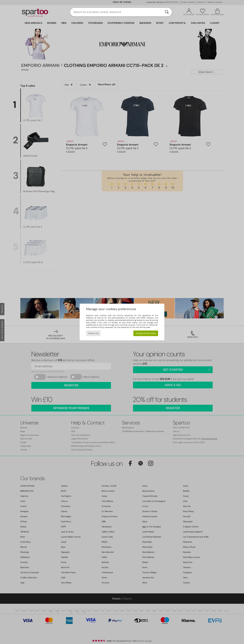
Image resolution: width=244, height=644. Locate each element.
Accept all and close (146, 333)
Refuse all (93, 333)
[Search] (167, 12)
